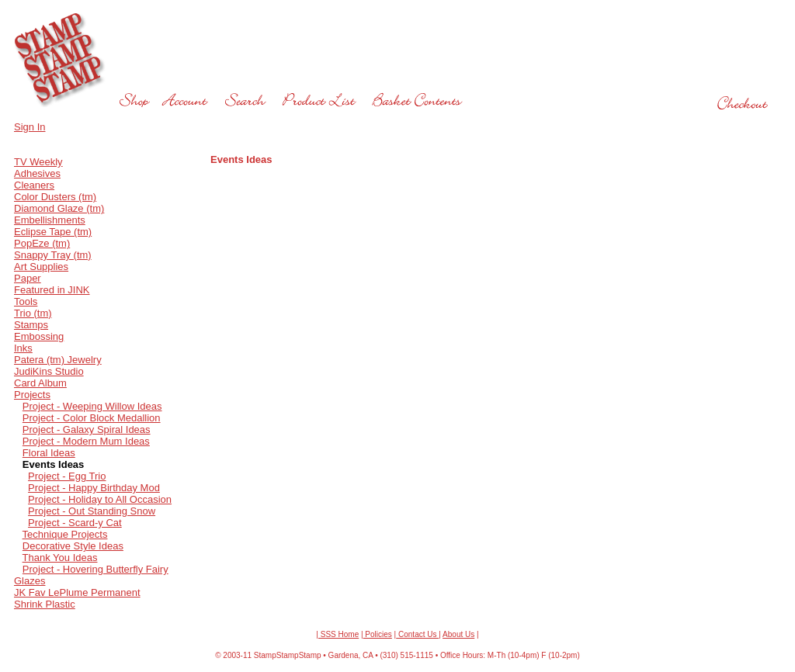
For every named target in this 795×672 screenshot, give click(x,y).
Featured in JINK (52, 290)
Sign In (30, 127)
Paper (28, 278)
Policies (378, 634)
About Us (458, 634)
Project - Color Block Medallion (92, 418)
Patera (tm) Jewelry (58, 360)
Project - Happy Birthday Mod (94, 488)
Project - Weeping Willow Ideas (92, 406)
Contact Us (417, 634)
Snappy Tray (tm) (53, 255)
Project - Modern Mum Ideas (86, 441)
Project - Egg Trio (67, 476)
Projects (32, 395)
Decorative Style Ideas (73, 546)
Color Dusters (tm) (55, 197)
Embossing (39, 336)
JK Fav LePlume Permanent (77, 592)
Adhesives (37, 173)
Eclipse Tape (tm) (53, 232)
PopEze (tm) (42, 243)
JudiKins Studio (49, 371)
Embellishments (50, 220)
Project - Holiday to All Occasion (100, 499)
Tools (26, 301)
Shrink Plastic (45, 604)
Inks (23, 348)
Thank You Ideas (60, 558)
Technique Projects (65, 534)
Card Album (40, 383)
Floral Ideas (49, 453)
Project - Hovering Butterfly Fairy (95, 569)
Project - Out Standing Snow (92, 511)
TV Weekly (38, 162)
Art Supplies (41, 267)
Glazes (30, 581)
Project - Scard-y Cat (75, 523)
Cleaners (34, 185)
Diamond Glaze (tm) (59, 208)
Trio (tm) (33, 313)
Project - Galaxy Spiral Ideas (87, 430)
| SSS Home (337, 634)
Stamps (31, 325)
